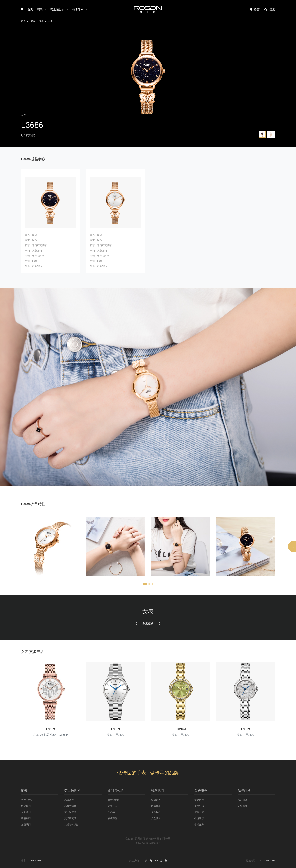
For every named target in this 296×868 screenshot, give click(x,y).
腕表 (40, 9)
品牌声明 (112, 818)
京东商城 (242, 800)
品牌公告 (112, 806)
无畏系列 (26, 812)
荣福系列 (26, 818)
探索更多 (148, 623)
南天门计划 (27, 800)
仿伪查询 (156, 806)
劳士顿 (148, 9)
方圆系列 (26, 825)
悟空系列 (26, 806)
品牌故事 (69, 800)
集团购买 (156, 800)
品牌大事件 (70, 806)
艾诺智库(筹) (71, 825)
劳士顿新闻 (114, 800)
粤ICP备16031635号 (148, 843)
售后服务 (199, 825)
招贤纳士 (112, 812)
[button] (145, 584)
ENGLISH (36, 861)
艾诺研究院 (70, 818)
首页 (30, 9)
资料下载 (199, 812)
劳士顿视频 (70, 812)
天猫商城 (242, 806)
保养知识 (199, 806)
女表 (41, 21)
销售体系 (78, 9)
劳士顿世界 (57, 9)
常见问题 (199, 800)
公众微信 (156, 818)
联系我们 (156, 812)
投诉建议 (199, 818)
